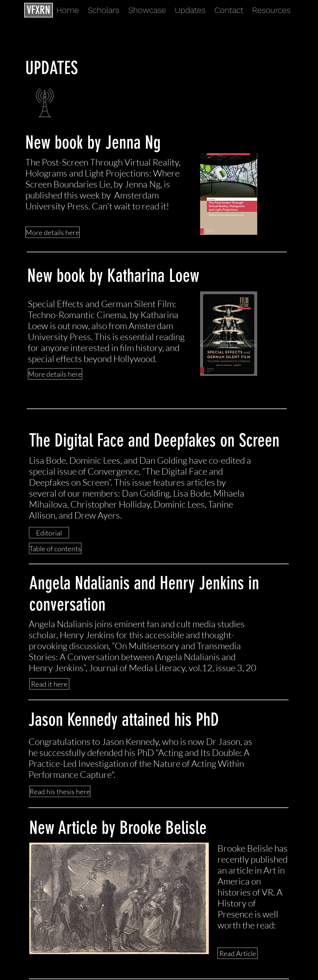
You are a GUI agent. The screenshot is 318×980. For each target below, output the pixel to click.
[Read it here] (49, 684)
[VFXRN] (39, 10)
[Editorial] (49, 533)
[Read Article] (238, 953)
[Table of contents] (55, 548)
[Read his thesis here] (60, 791)
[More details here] (52, 232)
